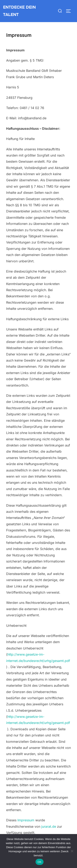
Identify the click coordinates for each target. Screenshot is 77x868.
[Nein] (72, 851)
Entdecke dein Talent (19, 11)
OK (40, 862)
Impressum (26, 820)
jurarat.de (49, 826)
